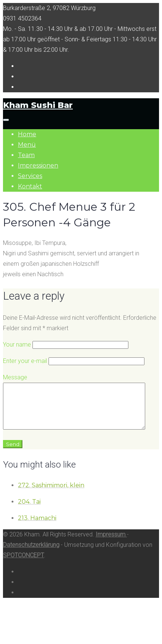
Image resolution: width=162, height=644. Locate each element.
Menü (27, 145)
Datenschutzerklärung (31, 554)
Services (30, 176)
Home (27, 134)
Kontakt (30, 186)
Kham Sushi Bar (38, 105)
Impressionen (38, 165)
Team (26, 155)
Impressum (111, 543)
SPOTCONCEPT (24, 564)
